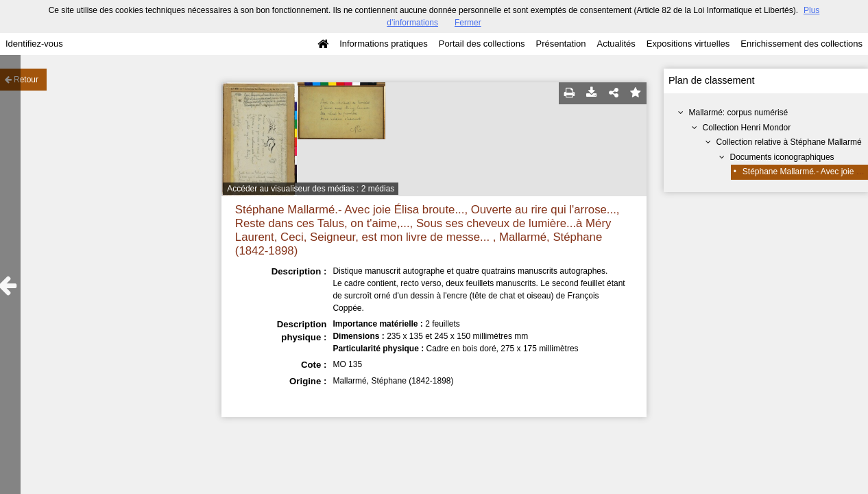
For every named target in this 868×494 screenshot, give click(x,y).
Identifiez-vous (34, 44)
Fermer (468, 23)
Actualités (616, 44)
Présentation (560, 44)
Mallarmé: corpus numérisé (739, 113)
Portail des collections (482, 44)
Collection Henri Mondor (747, 128)
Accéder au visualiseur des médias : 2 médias (311, 189)
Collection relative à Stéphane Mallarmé (789, 142)
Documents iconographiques (782, 157)
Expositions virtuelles (688, 44)
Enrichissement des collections (801, 44)
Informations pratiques (384, 44)
